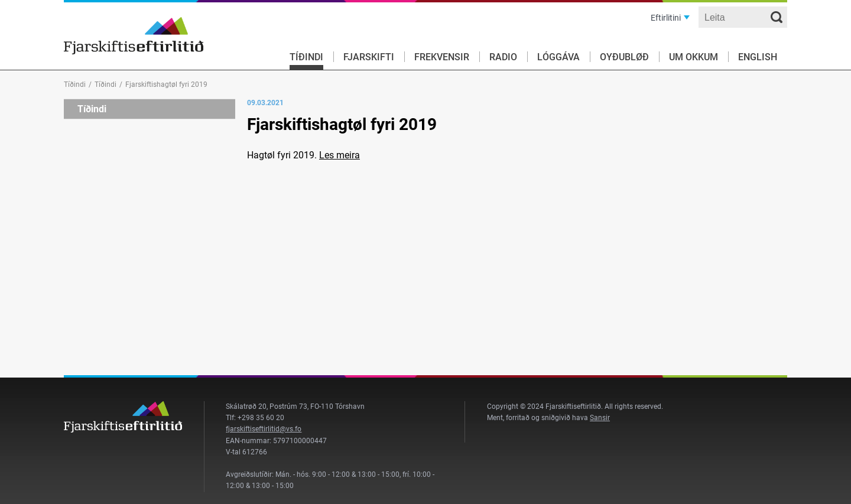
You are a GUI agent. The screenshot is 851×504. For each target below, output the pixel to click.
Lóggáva (558, 57)
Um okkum (694, 57)
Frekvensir (442, 57)
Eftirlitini (666, 18)
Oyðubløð (624, 57)
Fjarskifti (369, 57)
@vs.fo (290, 429)
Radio (503, 57)
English (758, 57)
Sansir (600, 418)
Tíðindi (306, 57)
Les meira (340, 155)
